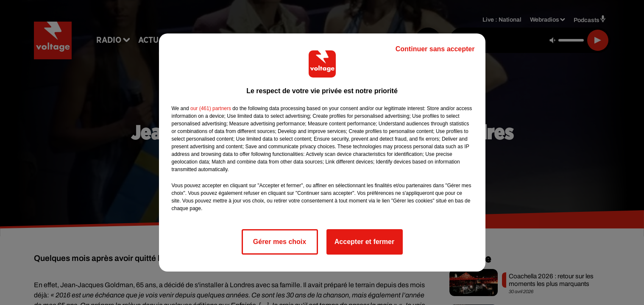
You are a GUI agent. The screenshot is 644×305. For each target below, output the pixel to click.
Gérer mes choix (280, 242)
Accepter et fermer (364, 242)
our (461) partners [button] (211, 108)
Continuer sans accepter (435, 49)
